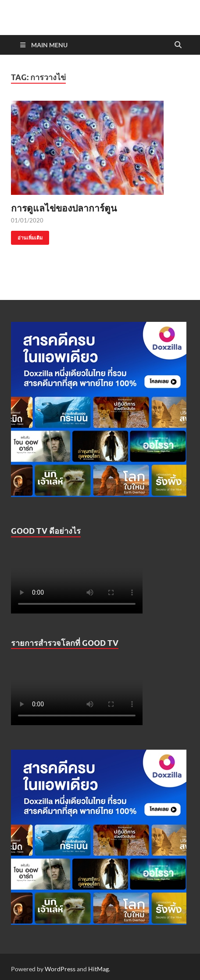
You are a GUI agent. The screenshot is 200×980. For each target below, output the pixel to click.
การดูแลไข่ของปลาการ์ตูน (64, 208)
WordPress (60, 969)
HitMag (98, 969)
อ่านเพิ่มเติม (27, 236)
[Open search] (178, 45)
